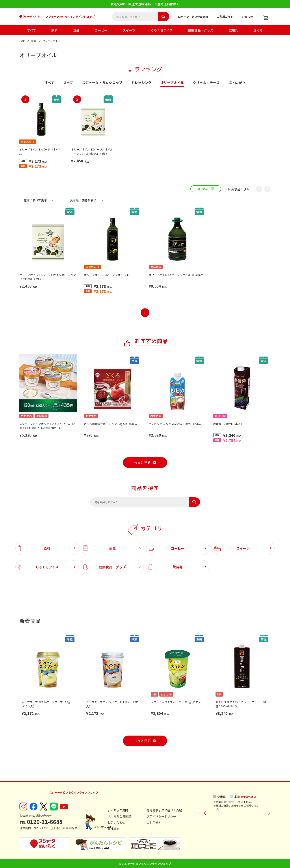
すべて (32, 30)
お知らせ (247, 17)
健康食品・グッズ (201, 30)
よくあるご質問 (118, 810)
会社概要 (113, 829)
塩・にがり (237, 83)
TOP (22, 41)
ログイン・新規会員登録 (193, 17)
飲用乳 (233, 30)
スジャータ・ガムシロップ (102, 83)
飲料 (55, 30)
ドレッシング (141, 83)
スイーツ (129, 30)
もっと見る (142, 463)
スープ (68, 83)
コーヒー (101, 30)
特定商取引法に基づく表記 (164, 810)
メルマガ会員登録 (119, 816)
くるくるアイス (162, 30)
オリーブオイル (51, 41)
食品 (76, 30)
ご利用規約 (154, 822)
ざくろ (258, 30)
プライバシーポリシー (161, 816)
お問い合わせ (116, 822)
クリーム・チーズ (206, 83)
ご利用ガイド (225, 16)
